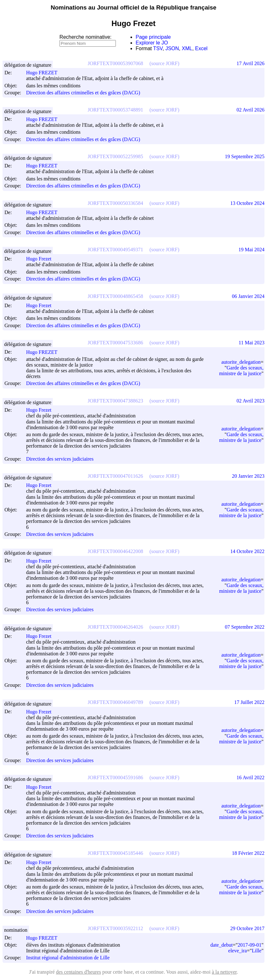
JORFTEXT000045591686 (116, 777)
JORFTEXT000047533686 (116, 343)
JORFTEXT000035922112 (116, 928)
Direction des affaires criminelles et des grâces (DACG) (83, 93)
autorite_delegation (241, 362)
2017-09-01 (250, 945)
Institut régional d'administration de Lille (68, 958)
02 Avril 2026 (250, 110)
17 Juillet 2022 (249, 702)
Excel (201, 48)
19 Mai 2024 (251, 250)
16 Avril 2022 (250, 777)
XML (187, 48)
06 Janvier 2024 (248, 296)
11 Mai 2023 (252, 343)
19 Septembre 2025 (245, 156)
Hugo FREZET (45, 73)
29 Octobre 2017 (247, 928)
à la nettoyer (224, 972)
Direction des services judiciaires (60, 459)
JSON (172, 48)
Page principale (153, 37)
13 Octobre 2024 (247, 203)
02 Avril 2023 (250, 401)
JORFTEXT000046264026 (116, 627)
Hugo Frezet (42, 259)
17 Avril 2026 (250, 63)
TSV (158, 48)
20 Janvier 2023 (248, 476)
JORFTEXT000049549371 (116, 250)
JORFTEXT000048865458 (116, 296)
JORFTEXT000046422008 (116, 551)
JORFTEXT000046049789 (116, 702)
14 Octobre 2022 (247, 551)
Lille (256, 951)
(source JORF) (165, 63)
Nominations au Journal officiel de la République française (133, 7)
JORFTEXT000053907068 (116, 63)
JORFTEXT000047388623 (116, 401)
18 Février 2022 (248, 853)
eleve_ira (238, 951)
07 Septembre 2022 (245, 627)
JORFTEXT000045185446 (116, 853)
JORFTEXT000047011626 (116, 476)
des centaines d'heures (79, 972)
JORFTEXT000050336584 (116, 203)
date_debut (221, 945)
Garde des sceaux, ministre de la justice (241, 371)
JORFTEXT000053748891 (116, 110)
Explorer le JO (152, 43)
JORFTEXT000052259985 (116, 156)
